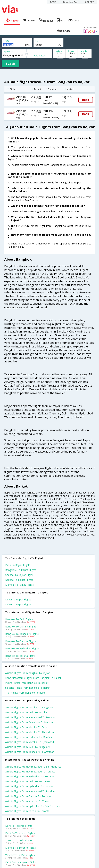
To (36, 41)
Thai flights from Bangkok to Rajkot (26, 693)
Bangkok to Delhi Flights (19, 619)
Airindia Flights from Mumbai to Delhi (26, 727)
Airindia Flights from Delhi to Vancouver (28, 781)
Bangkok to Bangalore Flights (22, 634)
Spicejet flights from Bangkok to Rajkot (28, 688)
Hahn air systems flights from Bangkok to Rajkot (33, 678)
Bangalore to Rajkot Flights (21, 570)
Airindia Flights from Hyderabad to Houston (30, 786)
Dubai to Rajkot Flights (18, 599)
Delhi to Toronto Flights (19, 826)
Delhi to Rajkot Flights (18, 565)
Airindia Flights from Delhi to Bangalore (28, 747)
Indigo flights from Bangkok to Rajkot (27, 683)
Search (10, 64)
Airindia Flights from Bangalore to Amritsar (29, 752)
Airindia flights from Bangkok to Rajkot (27, 673)
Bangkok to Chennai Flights (21, 641)
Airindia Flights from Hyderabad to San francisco (33, 806)
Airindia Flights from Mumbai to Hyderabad (30, 742)
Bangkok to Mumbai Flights (21, 627)
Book (86, 100)
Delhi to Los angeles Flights (21, 862)
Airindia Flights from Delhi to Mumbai (26, 712)
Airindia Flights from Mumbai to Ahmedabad (30, 732)
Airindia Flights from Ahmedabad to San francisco (33, 767)
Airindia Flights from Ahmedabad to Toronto (30, 772)
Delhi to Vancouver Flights (20, 833)
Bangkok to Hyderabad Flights (22, 648)
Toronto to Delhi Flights (19, 840)
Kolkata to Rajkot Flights (19, 580)
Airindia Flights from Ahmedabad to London (30, 791)
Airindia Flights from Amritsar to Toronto (28, 801)
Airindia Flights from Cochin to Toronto (27, 811)
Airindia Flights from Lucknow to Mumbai (28, 737)
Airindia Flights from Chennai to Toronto (28, 796)
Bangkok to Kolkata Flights (20, 656)
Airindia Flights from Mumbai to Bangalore (29, 707)
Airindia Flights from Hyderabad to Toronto (30, 776)
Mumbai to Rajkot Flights (19, 585)
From (6, 41)
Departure (8, 52)
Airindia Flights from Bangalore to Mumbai (29, 722)
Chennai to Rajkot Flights (19, 575)
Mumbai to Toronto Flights (20, 848)
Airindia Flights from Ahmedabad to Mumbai (30, 717)
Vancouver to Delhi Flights (20, 855)
